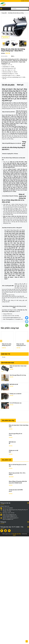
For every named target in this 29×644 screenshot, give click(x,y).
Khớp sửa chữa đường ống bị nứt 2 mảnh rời (21, 453)
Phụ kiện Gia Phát (17, 642)
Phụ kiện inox (21, 418)
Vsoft (14, 643)
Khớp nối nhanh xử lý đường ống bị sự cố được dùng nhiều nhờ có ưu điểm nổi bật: (14, 270)
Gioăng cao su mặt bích (16, 501)
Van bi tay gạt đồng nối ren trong (18, 483)
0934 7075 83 (25, 1)
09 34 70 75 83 (11, 423)
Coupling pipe (12, 419)
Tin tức (4, 465)
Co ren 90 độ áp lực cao (16, 511)
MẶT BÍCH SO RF (14, 492)
